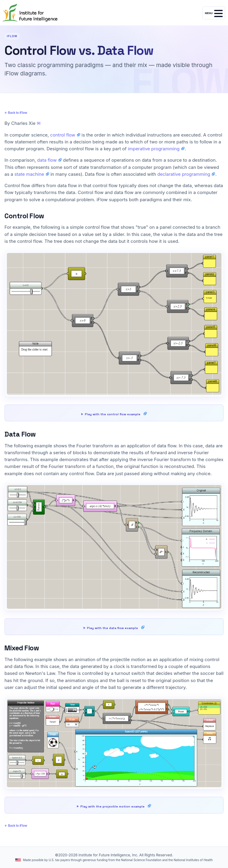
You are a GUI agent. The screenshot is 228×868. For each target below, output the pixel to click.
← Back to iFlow (16, 113)
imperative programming (154, 149)
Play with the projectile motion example (113, 806)
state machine (29, 174)
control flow (63, 135)
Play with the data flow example (113, 628)
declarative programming (184, 174)
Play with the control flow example (113, 414)
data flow (47, 160)
